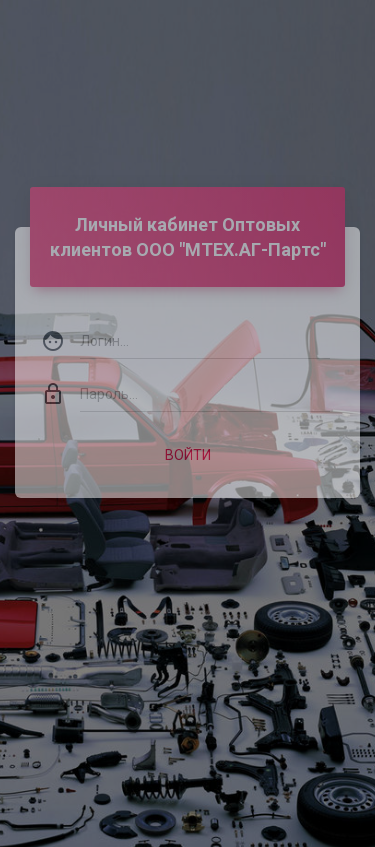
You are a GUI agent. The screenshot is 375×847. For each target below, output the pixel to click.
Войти (188, 445)
